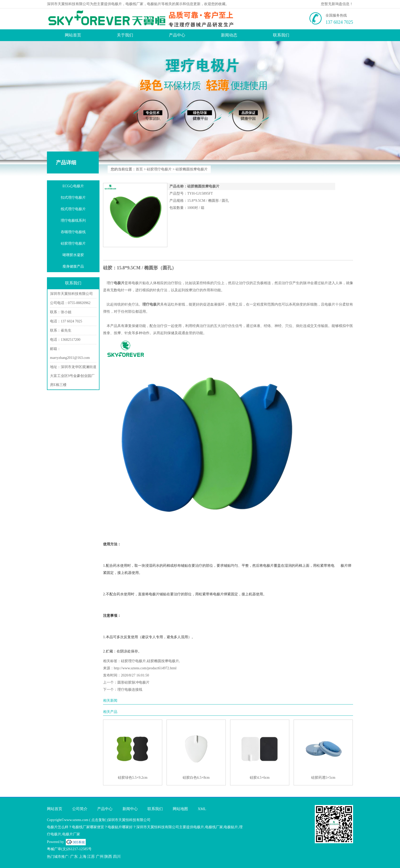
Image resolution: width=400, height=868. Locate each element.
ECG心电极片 (73, 186)
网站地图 (180, 809)
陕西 (108, 857)
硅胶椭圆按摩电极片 (192, 169)
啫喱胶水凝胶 (73, 255)
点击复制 (98, 820)
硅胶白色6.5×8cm (196, 778)
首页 (139, 169)
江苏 (91, 857)
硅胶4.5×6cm (260, 778)
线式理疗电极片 (73, 209)
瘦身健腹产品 (73, 266)
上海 (83, 857)
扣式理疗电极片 (73, 198)
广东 (74, 857)
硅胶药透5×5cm (323, 778)
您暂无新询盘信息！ (337, 4)
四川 (117, 857)
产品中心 (177, 35)
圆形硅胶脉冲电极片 (133, 682)
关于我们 (125, 35)
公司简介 (80, 809)
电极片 (117, 4)
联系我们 (281, 35)
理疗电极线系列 (73, 221)
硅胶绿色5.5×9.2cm (133, 778)
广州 (100, 857)
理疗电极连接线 (130, 690)
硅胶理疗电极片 (159, 169)
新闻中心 (130, 809)
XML (202, 809)
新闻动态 (229, 35)
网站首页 (73, 35)
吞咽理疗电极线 (73, 232)
